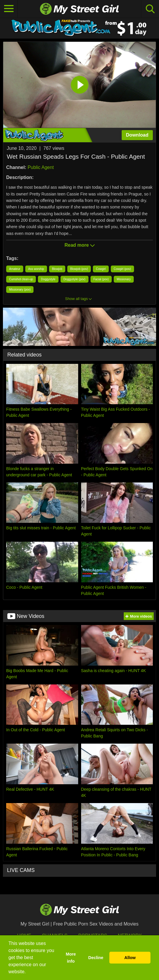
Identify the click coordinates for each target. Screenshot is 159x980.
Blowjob (57, 269)
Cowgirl (101, 269)
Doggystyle (48, 279)
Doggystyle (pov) (75, 279)
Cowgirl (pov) (122, 269)
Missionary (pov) (20, 290)
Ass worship (36, 269)
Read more (79, 245)
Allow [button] (130, 958)
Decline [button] (96, 958)
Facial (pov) (101, 279)
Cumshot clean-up (21, 279)
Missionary (124, 279)
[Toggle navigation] (9, 9)
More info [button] (71, 958)
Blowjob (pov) (79, 269)
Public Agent (41, 167)
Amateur (15, 269)
